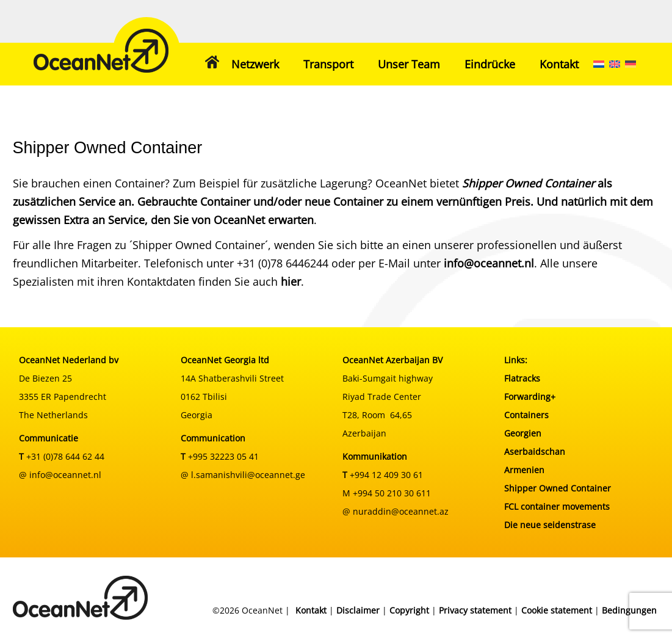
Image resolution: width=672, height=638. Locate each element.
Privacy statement (475, 610)
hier (291, 281)
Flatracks (522, 378)
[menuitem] (599, 64)
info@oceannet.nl (489, 263)
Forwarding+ (530, 397)
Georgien (523, 433)
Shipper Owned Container (558, 488)
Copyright (409, 610)
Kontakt (559, 64)
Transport (328, 64)
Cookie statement (557, 610)
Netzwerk (255, 64)
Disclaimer (358, 610)
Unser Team (409, 64)
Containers (526, 415)
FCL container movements (557, 506)
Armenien (524, 470)
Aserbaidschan (535, 451)
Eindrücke (490, 64)
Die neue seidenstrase (550, 525)
